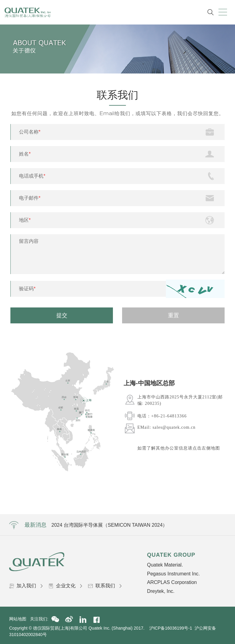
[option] (176, 414)
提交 (62, 315)
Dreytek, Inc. (161, 591)
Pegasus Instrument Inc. (173, 574)
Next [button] (225, 418)
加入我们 (26, 586)
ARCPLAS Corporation (172, 582)
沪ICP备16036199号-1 (171, 628)
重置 (173, 315)
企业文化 (65, 586)
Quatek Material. (165, 565)
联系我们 (105, 586)
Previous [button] (121, 418)
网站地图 (20, 619)
